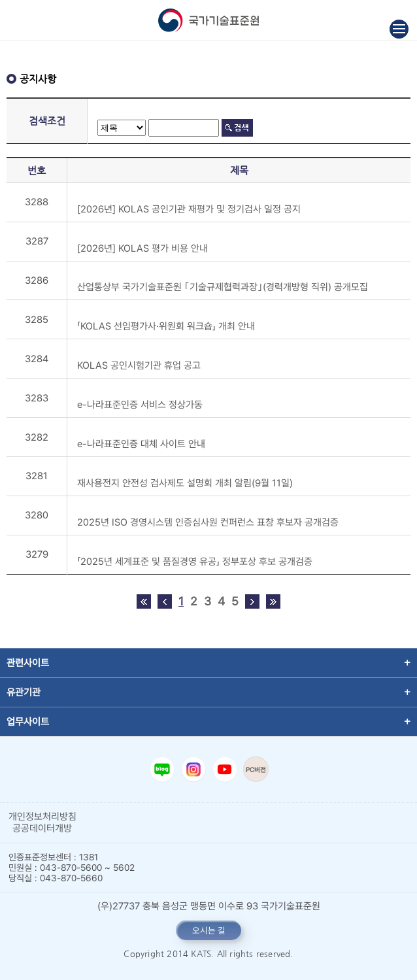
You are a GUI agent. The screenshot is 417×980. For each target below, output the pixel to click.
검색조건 (47, 121)
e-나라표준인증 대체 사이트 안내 (141, 444)
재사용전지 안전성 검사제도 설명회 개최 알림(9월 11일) (185, 483)
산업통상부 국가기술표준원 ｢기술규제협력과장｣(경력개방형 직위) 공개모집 (223, 287)
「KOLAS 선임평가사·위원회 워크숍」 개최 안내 (166, 326)
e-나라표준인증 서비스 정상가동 (140, 405)
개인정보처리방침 (42, 817)
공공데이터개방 (42, 828)
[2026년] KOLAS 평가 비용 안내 (142, 248)
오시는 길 (209, 930)
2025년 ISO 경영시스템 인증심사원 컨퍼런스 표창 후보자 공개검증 (208, 522)
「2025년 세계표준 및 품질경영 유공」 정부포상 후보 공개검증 (195, 562)
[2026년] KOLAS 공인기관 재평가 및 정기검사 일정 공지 (189, 209)
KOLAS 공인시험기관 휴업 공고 (139, 365)
